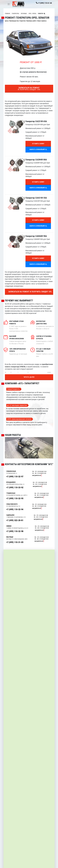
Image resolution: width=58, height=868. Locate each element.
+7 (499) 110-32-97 (15, 477)
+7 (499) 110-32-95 (15, 498)
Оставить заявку (38, 144)
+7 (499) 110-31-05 (15, 542)
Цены (7, 21)
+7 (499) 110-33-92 (15, 488)
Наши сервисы (42, 21)
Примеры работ (31, 21)
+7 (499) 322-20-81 (15, 520)
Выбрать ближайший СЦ (38, 149)
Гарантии (23, 21)
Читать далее (29, 377)
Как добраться (37, 475)
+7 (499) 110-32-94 (15, 509)
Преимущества (14, 21)
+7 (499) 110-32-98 (15, 531)
